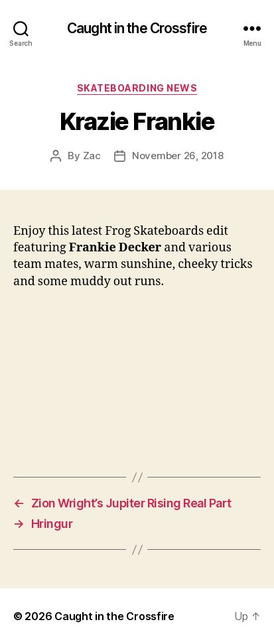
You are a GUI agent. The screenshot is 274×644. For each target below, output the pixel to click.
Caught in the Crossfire (137, 28)
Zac (92, 156)
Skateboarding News (137, 88)
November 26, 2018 (178, 156)
